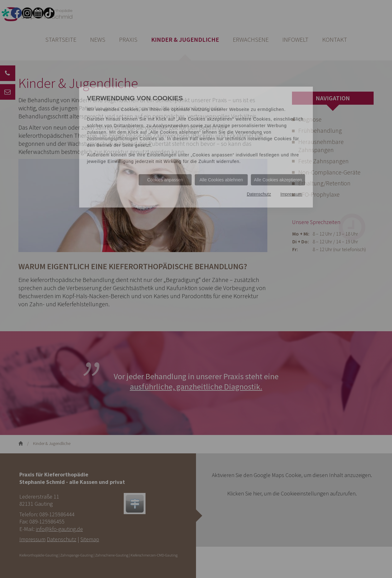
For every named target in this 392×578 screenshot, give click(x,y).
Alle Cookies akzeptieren (278, 180)
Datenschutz (259, 194)
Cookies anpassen (165, 180)
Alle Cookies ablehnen (221, 180)
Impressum (291, 194)
